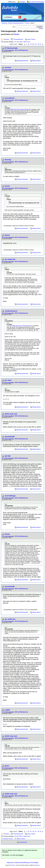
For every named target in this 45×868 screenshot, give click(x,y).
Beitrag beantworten (22, 61)
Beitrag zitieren (37, 61)
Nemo (7, 766)
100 (20, 42)
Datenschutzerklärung (22, 863)
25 (15, 42)
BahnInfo (37, 865)
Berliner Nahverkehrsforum (16, 23)
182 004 (8, 456)
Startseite (4, 23)
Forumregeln (34, 863)
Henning (8, 160)
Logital (7, 710)
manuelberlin (10, 98)
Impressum (10, 863)
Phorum (13, 865)
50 (18, 42)
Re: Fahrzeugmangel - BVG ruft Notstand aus (15, 50)
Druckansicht (23, 842)
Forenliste (6, 39)
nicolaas (8, 67)
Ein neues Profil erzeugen (37, 2)
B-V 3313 (8, 380)
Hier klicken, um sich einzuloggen (13, 855)
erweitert (41, 29)
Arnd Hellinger (10, 496)
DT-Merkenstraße (11, 48)
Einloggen (22, 2)
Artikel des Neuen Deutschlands (19, 109)
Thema (27, 23)
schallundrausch (11, 311)
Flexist (17, 34)
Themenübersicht (18, 39)
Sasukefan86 (10, 437)
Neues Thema (31, 39)
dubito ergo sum (11, 414)
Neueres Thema (8, 839)
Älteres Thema (21, 839)
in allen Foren (26, 42)
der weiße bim (10, 259)
